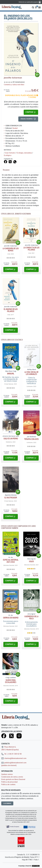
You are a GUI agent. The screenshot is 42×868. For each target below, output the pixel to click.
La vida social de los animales (31, 373)
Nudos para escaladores (11, 681)
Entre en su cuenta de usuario (30, 2)
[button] (33, 7)
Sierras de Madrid (11, 618)
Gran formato (10, 153)
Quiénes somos (7, 774)
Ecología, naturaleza (24, 153)
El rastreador (11, 498)
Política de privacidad (9, 782)
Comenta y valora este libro (14, 85)
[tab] (6, 170)
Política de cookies (8, 784)
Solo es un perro (11, 439)
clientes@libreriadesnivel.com (14, 758)
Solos (31, 561)
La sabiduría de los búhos (11, 249)
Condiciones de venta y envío (12, 777)
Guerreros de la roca (31, 617)
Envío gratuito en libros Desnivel (13, 779)
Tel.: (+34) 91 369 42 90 (11, 754)
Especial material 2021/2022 (11, 561)
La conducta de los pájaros (31, 249)
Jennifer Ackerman (13, 78)
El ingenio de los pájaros (11, 310)
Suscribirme (7, 803)
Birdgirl (11, 374)
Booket (15, 128)
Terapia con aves (31, 439)
